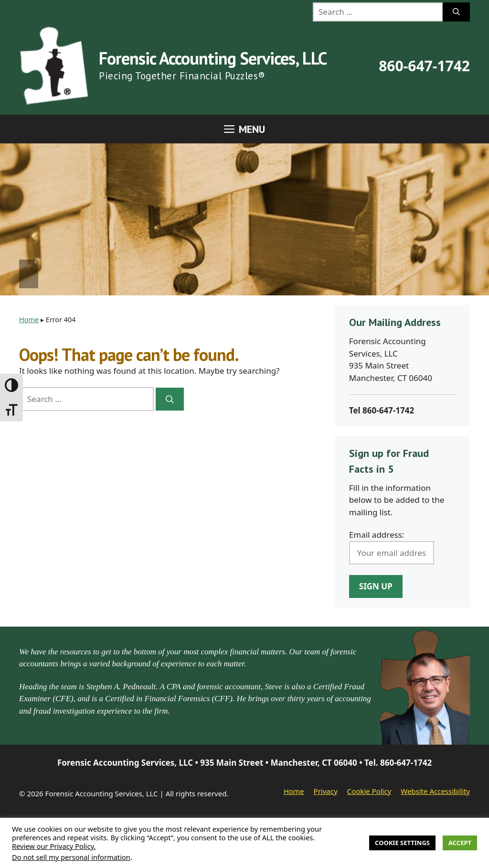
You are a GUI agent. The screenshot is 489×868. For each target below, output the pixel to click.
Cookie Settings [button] (402, 843)
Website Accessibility (435, 791)
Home (29, 320)
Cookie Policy (369, 791)
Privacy (326, 791)
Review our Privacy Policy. (54, 846)
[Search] (456, 12)
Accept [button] (460, 843)
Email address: (377, 535)
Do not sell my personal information (71, 857)
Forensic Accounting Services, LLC (213, 58)
